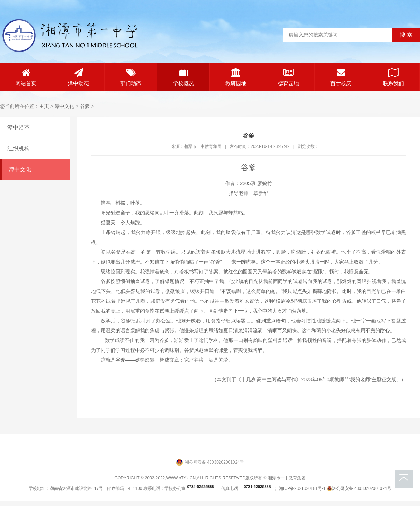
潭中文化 (64, 106)
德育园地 (288, 77)
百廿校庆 (341, 77)
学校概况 (183, 77)
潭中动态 (78, 77)
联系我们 (393, 77)
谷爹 (85, 106)
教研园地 (236, 77)
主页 (44, 106)
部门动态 (131, 77)
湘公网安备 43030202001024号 (359, 488)
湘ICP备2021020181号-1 (302, 488)
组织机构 (19, 148)
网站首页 (26, 77)
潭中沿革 (19, 127)
